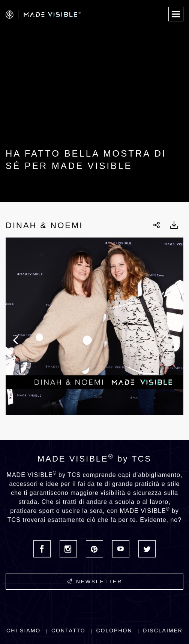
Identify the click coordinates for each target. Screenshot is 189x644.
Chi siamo (23, 631)
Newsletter (94, 581)
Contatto (68, 631)
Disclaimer (163, 631)
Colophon (114, 631)
